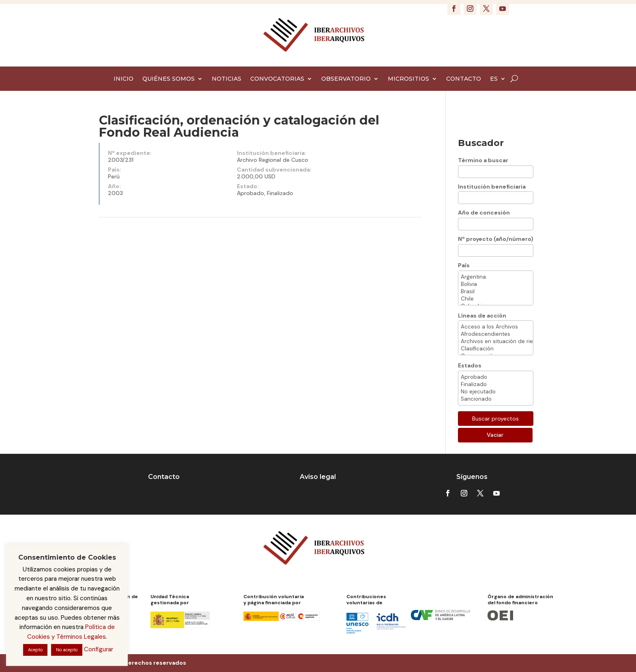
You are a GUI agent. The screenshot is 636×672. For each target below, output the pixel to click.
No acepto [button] (67, 650)
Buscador (481, 143)
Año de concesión (484, 213)
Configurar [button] (99, 649)
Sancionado (496, 399)
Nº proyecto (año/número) (496, 239)
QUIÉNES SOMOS (169, 79)
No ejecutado (496, 392)
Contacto (164, 477)
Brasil (496, 292)
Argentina (496, 277)
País (464, 265)
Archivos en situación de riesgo (496, 341)
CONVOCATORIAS (277, 79)
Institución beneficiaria (492, 187)
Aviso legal (318, 477)
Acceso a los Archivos (496, 327)
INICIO (124, 79)
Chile (496, 299)
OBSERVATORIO (346, 79)
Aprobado (496, 377)
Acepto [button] (35, 650)
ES (494, 79)
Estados (470, 365)
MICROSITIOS (408, 79)
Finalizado (496, 384)
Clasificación (496, 349)
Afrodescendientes (496, 334)
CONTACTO (464, 79)
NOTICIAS (227, 79)
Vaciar (495, 435)
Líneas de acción (482, 316)
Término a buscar (483, 160)
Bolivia (496, 284)
